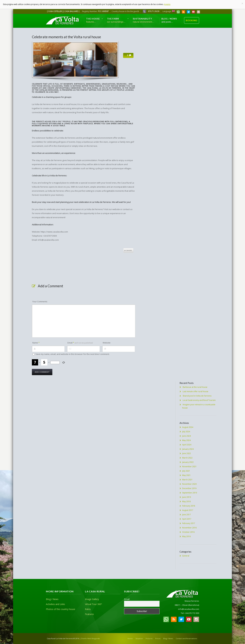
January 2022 (188, 462)
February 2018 (189, 506)
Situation (139, 638)
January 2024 (188, 449)
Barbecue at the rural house (195, 387)
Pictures (149, 638)
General (186, 556)
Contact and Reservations (186, 638)
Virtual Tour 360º (93, 604)
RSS (183, 12)
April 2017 (187, 519)
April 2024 (187, 445)
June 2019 (186, 497)
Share (128, 250)
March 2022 (187, 458)
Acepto (167, 4)
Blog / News (52, 599)
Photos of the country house (61, 609)
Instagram (198, 12)
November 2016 (189, 528)
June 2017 (186, 515)
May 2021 (186, 475)
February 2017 (189, 523)
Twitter (188, 12)
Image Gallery (92, 599)
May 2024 (186, 440)
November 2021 (189, 466)
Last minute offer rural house (195, 391)
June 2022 (186, 453)
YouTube (193, 12)
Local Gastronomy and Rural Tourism (199, 400)
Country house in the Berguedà (125, 11)
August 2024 (188, 427)
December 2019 (189, 488)
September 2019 (190, 493)
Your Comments (40, 301)
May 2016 (186, 536)
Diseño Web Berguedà (90, 638)
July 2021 (186, 471)
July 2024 (186, 432)
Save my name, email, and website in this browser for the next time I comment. (72, 354)
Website (107, 343)
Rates (88, 609)
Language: (169, 11)
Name (36, 343)
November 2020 (189, 484)
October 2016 (188, 532)
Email (80, 343)
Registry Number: (95, 11)
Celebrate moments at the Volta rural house (66, 37)
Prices (158, 638)
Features (89, 614)
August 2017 (188, 510)
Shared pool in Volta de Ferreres (197, 396)
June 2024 (186, 436)
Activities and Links (55, 604)
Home (130, 638)
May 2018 (186, 501)
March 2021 (187, 480)
